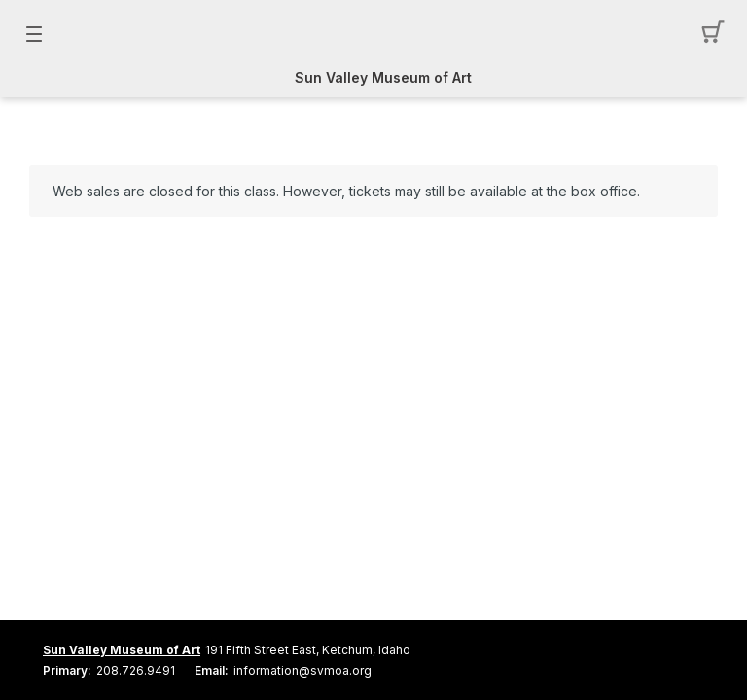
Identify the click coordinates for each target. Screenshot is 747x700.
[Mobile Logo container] (373, 34)
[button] (713, 34)
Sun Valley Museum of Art (383, 78)
